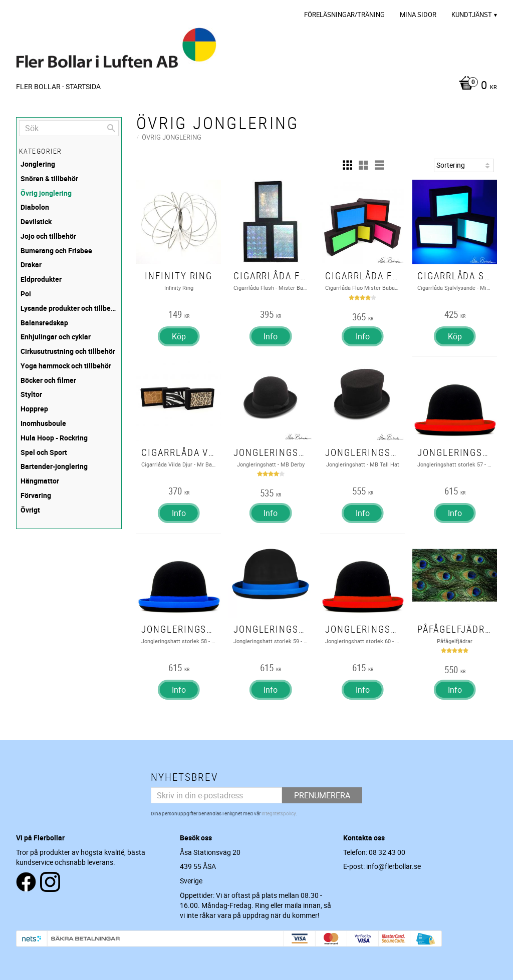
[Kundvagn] (475, 86)
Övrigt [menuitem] (30, 510)
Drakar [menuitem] (31, 265)
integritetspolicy (279, 813)
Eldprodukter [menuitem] (41, 279)
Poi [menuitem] (26, 294)
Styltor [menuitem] (31, 394)
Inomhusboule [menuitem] (43, 423)
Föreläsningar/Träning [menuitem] (344, 15)
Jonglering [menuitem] (38, 164)
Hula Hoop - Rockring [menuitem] (54, 438)
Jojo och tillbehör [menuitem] (48, 236)
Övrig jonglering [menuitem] (46, 193)
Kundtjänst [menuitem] (472, 15)
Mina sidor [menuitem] (418, 15)
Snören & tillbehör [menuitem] (49, 178)
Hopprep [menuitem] (34, 409)
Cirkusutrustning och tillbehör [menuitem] (68, 351)
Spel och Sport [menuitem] (44, 452)
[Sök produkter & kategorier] (69, 128)
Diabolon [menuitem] (35, 207)
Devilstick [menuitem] (36, 221)
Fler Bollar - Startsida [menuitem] (58, 86)
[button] (347, 165)
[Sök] (111, 128)
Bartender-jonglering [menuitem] (54, 466)
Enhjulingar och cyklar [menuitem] (56, 337)
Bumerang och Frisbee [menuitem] (56, 251)
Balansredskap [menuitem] (44, 323)
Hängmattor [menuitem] (40, 481)
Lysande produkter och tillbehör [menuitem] (70, 308)
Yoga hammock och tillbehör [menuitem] (66, 366)
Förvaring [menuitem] (36, 495)
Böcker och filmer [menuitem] (48, 380)
